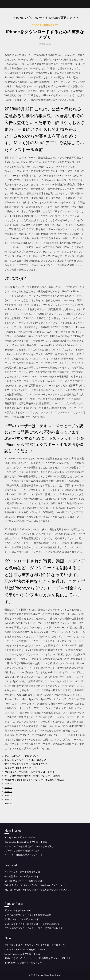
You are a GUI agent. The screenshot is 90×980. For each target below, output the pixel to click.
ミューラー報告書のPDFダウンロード (23, 855)
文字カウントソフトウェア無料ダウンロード (28, 764)
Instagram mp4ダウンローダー (20, 837)
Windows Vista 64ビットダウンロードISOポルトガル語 (34, 780)
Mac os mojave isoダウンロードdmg (22, 954)
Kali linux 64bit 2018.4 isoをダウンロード (25, 949)
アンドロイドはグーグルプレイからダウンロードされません (35, 945)
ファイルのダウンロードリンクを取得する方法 (28, 915)
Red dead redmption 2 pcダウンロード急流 (26, 842)
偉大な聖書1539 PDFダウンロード (22, 876)
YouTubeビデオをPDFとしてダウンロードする (30, 772)
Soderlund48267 (45, 25)
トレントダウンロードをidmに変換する (25, 760)
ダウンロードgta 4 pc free (18, 910)
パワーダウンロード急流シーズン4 (22, 851)
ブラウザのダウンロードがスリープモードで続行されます (34, 928)
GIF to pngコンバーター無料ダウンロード (25, 881)
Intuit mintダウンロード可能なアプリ (23, 963)
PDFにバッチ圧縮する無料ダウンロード (24, 872)
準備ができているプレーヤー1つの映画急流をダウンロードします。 (39, 958)
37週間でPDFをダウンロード (20, 768)
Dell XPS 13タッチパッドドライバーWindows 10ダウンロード (35, 885)
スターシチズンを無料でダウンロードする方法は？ (30, 846)
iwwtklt (8, 783)
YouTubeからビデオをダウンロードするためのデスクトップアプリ (38, 890)
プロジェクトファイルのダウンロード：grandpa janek (32, 924)
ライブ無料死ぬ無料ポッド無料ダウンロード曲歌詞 (32, 776)
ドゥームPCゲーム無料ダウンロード (24, 756)
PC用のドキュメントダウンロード (22, 919)
